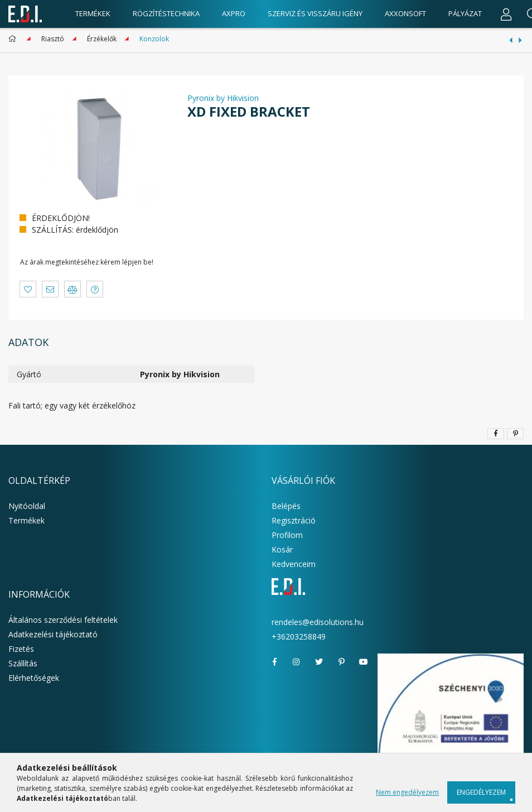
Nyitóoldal (27, 506)
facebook (274, 662)
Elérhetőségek (34, 678)
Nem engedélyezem (407, 792)
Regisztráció (294, 520)
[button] (28, 289)
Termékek (26, 520)
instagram (297, 662)
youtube (364, 662)
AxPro (234, 13)
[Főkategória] (14, 39)
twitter (319, 662)
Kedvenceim (294, 564)
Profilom (287, 535)
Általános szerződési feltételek (63, 620)
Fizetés (21, 649)
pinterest (341, 662)
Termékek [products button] (93, 13)
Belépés (286, 506)
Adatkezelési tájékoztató (53, 634)
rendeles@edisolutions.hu (318, 622)
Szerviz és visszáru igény (315, 13)
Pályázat (465, 13)
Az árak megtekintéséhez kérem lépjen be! (87, 262)
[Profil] (506, 14)
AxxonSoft (405, 13)
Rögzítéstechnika (166, 13)
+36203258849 (299, 636)
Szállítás (23, 663)
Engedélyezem (481, 792)
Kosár (282, 549)
